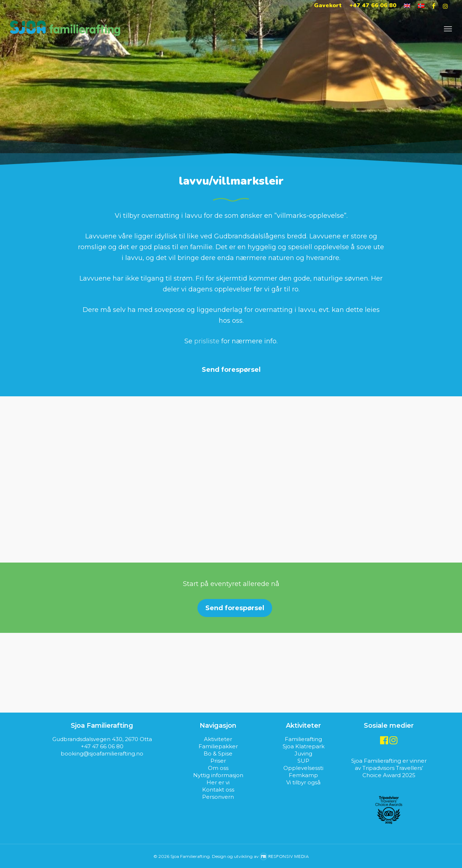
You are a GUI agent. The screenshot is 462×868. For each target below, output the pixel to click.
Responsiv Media (289, 856)
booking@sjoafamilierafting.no (102, 754)
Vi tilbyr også (303, 782)
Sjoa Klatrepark (304, 746)
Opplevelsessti (303, 768)
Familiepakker (218, 746)
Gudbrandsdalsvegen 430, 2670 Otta (102, 739)
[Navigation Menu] (448, 28)
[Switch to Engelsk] (407, 6)
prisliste (207, 341)
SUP (303, 761)
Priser (218, 761)
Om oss (218, 768)
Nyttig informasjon (218, 775)
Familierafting (303, 739)
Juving (303, 754)
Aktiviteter (218, 739)
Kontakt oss (218, 790)
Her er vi (218, 782)
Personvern (218, 797)
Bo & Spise (218, 754)
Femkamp (303, 775)
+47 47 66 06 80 (102, 746)
